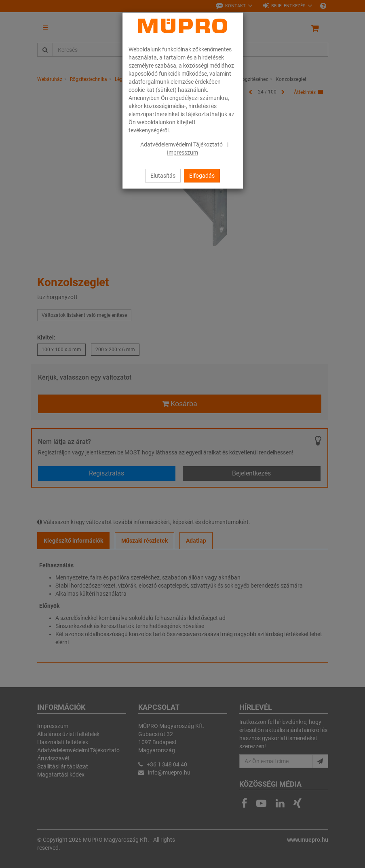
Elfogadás (202, 176)
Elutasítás (163, 176)
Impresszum (182, 153)
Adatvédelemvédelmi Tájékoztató (181, 144)
